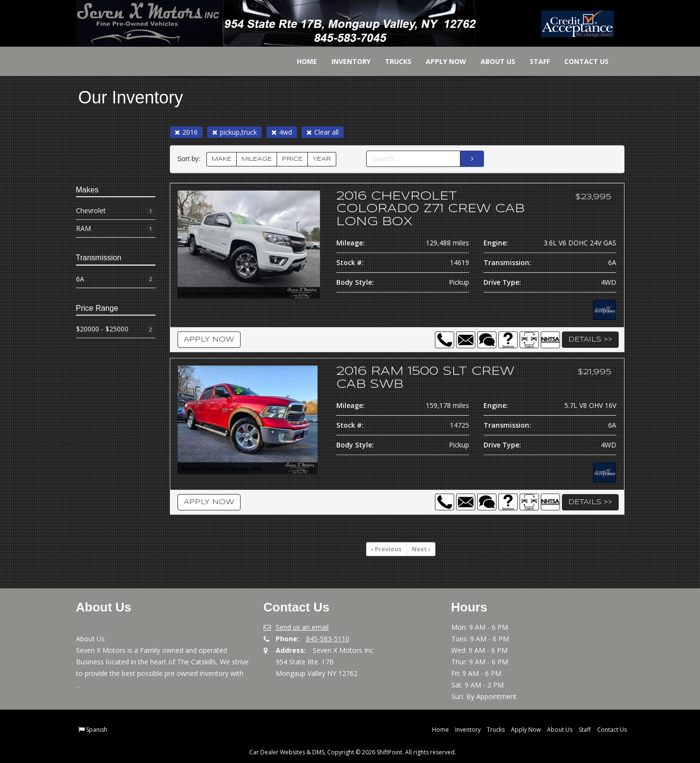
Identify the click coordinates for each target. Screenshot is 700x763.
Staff (534, 61)
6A (116, 279)
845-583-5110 (328, 639)
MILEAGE (257, 159)
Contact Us (581, 61)
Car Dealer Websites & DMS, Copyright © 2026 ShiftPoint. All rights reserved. (353, 752)
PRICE (292, 159)
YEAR (322, 159)
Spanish (97, 730)
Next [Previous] (421, 549)
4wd (282, 132)
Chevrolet (116, 211)
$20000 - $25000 (116, 329)
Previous (387, 549)
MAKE (222, 159)
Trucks (392, 61)
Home (301, 61)
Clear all (323, 132)
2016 (186, 132)
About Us (492, 61)
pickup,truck (235, 132)
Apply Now (440, 61)
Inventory (345, 61)
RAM (116, 229)
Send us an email (302, 627)
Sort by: (191, 159)
